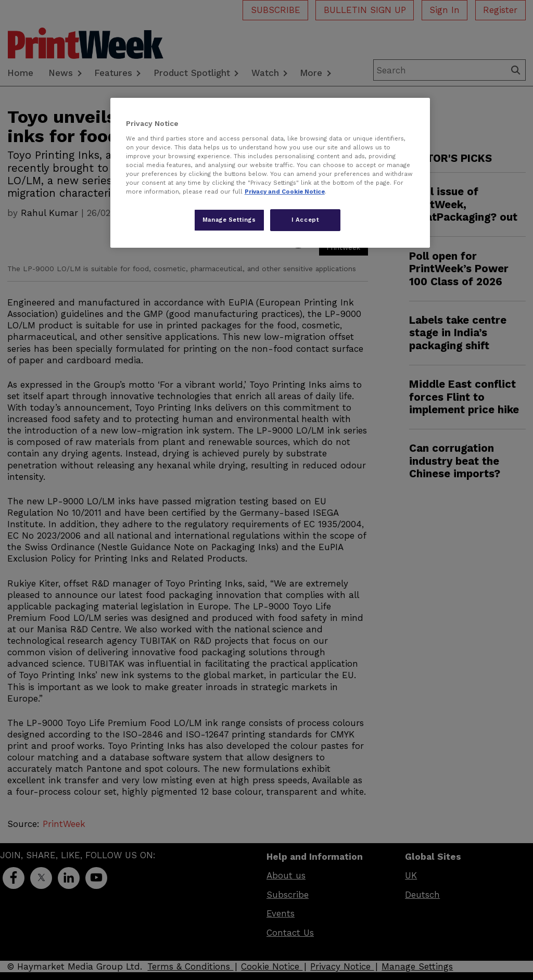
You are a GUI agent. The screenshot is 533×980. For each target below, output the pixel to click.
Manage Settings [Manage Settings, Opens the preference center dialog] (229, 220)
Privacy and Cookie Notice (285, 192)
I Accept (306, 220)
